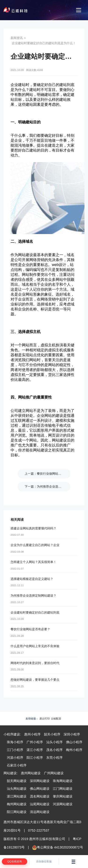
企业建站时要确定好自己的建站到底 (35, 612)
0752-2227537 (39, 830)
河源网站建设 (63, 804)
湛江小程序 (35, 750)
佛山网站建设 (40, 789)
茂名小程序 (54, 750)
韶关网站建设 (17, 781)
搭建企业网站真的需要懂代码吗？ (33, 528)
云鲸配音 (56, 719)
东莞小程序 (54, 758)
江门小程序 (15, 750)
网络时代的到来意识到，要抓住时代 (35, 663)
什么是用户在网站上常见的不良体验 (35, 646)
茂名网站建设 (40, 796)
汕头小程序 (54, 742)
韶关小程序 (52, 734)
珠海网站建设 (63, 781)
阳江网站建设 (17, 812)
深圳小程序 (72, 734)
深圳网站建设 (40, 781)
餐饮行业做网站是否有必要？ (57, 474)
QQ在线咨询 (14, 861)
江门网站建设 (63, 789)
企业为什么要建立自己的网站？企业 (35, 545)
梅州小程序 (74, 750)
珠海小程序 (15, 742)
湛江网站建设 (17, 796)
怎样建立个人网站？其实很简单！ (33, 562)
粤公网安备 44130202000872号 (58, 847)
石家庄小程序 (17, 765)
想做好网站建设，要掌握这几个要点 (35, 680)
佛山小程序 (74, 742)
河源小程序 (15, 758)
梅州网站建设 (17, 804)
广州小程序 (35, 742)
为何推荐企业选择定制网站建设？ (60, 487)
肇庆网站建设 (63, 796)
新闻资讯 (17, 38)
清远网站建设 (40, 812)
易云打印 (45, 719)
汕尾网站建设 (40, 804)
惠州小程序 (32, 734)
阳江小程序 (35, 758)
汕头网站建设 (17, 789)
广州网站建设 (54, 773)
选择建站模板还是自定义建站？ (32, 579)
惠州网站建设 (31, 773)
